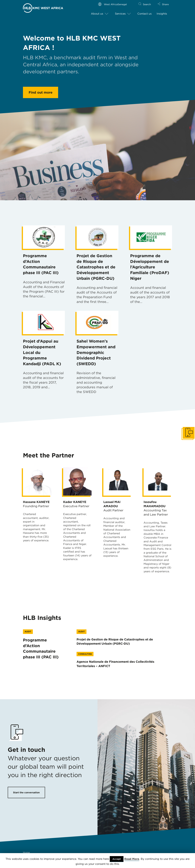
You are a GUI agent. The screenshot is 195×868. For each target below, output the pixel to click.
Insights (162, 14)
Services (120, 14)
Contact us (144, 14)
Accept (117, 859)
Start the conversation (26, 792)
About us (97, 14)
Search (147, 4)
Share (165, 4)
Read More (132, 859)
